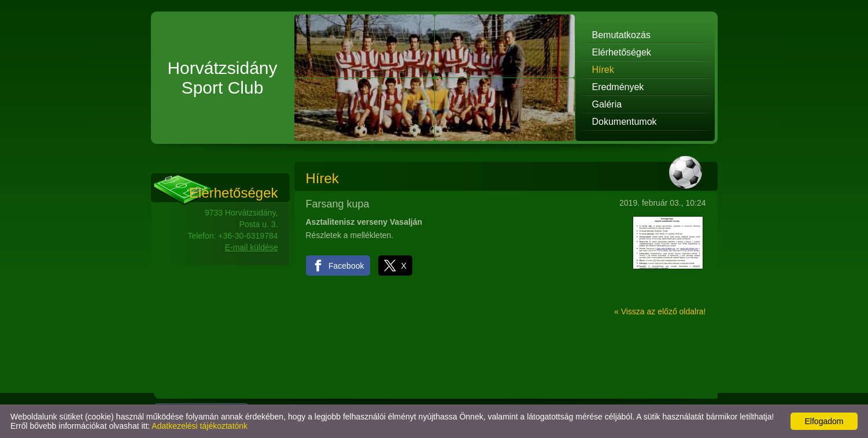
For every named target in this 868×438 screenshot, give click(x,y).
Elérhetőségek (622, 52)
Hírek (603, 70)
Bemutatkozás (621, 35)
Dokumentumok (625, 122)
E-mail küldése (252, 247)
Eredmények (618, 87)
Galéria (607, 104)
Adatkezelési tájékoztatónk (200, 426)
